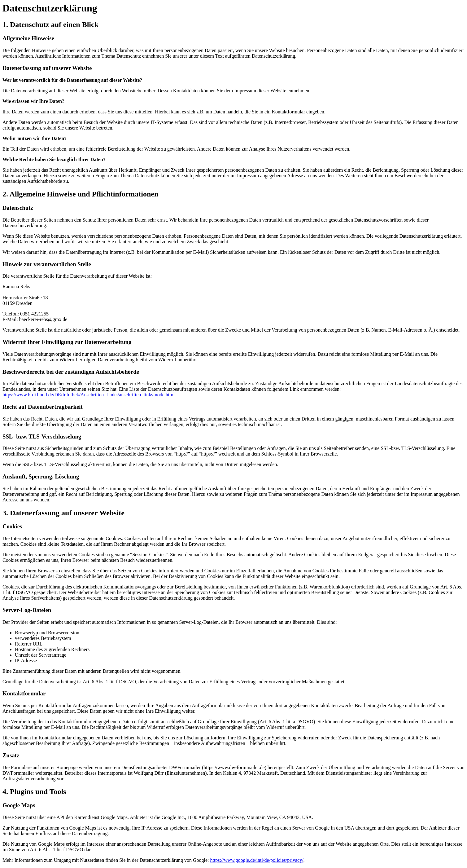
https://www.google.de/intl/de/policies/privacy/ (257, 860)
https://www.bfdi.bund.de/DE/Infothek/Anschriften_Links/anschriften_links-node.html (89, 395)
